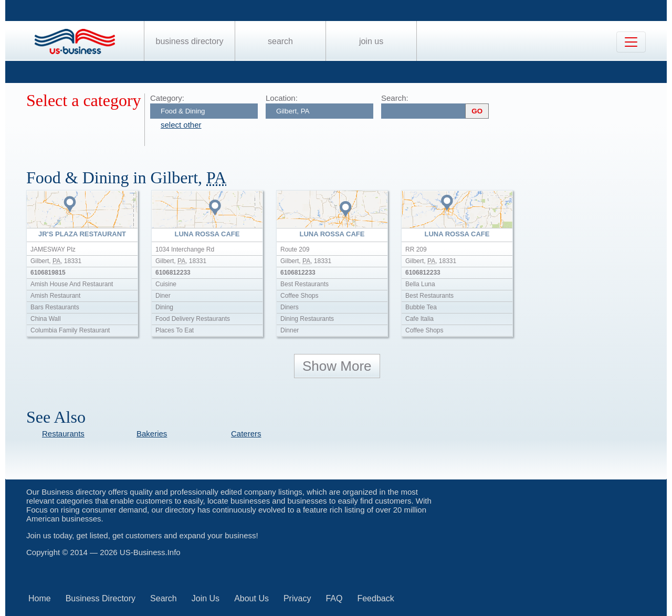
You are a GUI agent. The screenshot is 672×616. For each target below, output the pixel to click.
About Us (251, 598)
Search (280, 41)
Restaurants (63, 434)
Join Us (371, 41)
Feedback (375, 598)
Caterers (246, 434)
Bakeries (152, 434)
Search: (395, 98)
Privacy (297, 598)
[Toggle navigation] (631, 42)
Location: (282, 98)
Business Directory (190, 41)
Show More (337, 366)
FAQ (334, 598)
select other (181, 125)
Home (40, 598)
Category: (167, 98)
